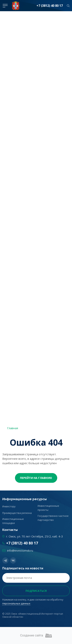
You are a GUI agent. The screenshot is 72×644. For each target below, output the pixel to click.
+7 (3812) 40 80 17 (50, 6)
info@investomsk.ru (20, 550)
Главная (13, 428)
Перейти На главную (36, 478)
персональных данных (16, 603)
